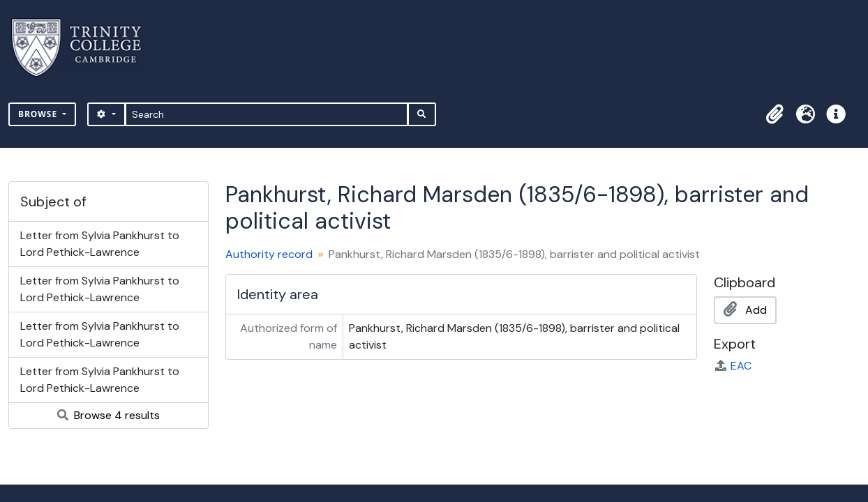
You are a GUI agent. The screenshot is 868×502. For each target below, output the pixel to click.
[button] (775, 114)
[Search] (267, 114)
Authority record (269, 254)
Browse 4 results (108, 415)
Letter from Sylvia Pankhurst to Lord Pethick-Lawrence (100, 244)
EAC (733, 366)
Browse (39, 114)
